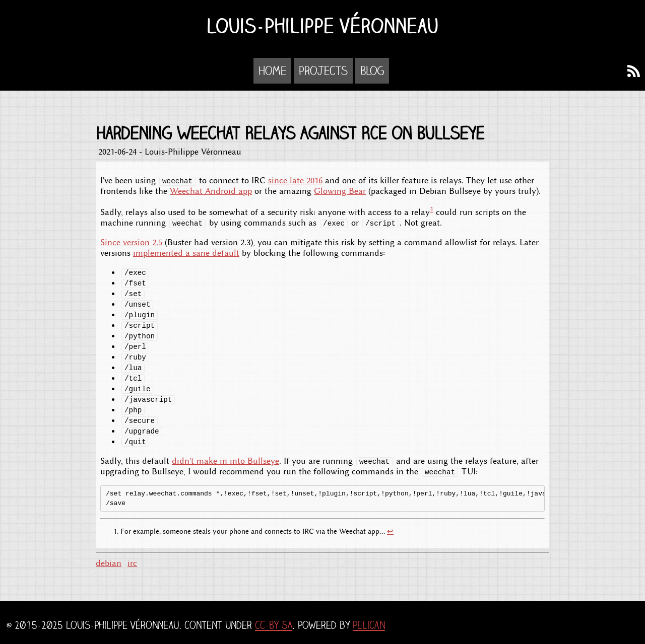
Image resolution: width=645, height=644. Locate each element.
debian (109, 563)
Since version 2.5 (131, 242)
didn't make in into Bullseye (225, 461)
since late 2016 (295, 181)
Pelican (369, 625)
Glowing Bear (340, 191)
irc (132, 563)
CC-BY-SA (274, 625)
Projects (323, 71)
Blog (372, 71)
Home (272, 71)
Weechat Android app (211, 191)
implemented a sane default (186, 253)
